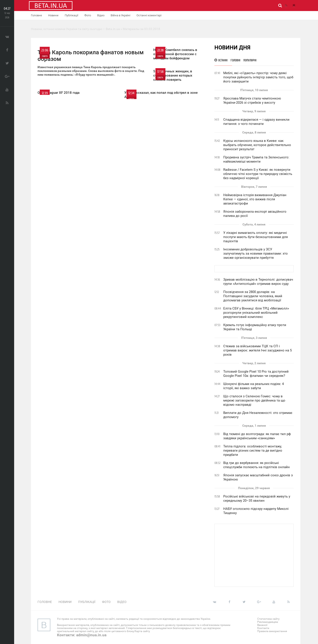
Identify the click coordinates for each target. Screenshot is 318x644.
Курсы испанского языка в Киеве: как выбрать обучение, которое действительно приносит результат (257, 145)
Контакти (263, 628)
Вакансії (262, 625)
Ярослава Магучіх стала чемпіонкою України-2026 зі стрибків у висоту (252, 100)
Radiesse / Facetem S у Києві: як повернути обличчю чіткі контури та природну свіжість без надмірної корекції (258, 174)
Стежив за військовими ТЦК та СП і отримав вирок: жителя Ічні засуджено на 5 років (257, 350)
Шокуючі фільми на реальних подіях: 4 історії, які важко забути (254, 386)
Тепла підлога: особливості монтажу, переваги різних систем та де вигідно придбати (253, 451)
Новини (53, 15)
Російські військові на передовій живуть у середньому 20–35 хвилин (257, 498)
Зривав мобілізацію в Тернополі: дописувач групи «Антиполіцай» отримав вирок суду (258, 282)
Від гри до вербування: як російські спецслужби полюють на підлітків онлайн (256, 465)
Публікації (71, 15)
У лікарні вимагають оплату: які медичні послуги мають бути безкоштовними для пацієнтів (256, 237)
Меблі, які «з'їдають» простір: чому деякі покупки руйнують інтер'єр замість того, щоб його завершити (258, 77)
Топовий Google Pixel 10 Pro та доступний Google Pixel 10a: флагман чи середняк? (256, 374)
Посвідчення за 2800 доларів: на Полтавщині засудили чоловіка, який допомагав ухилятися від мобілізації (253, 296)
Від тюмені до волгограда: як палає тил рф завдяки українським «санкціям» (257, 436)
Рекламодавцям (268, 622)
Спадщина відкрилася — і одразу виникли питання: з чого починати (256, 122)
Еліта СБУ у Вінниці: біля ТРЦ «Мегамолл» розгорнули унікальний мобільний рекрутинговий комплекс (256, 313)
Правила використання (272, 631)
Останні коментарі (149, 15)
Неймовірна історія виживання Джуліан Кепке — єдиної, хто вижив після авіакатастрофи (255, 199)
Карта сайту (142, 631)
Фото (88, 15)
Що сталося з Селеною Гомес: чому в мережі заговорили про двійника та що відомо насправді (254, 400)
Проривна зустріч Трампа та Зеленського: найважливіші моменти (256, 159)
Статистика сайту (268, 619)
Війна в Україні (120, 15)
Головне (36, 15)
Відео (101, 15)
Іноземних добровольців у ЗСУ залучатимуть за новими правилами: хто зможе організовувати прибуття (256, 253)
